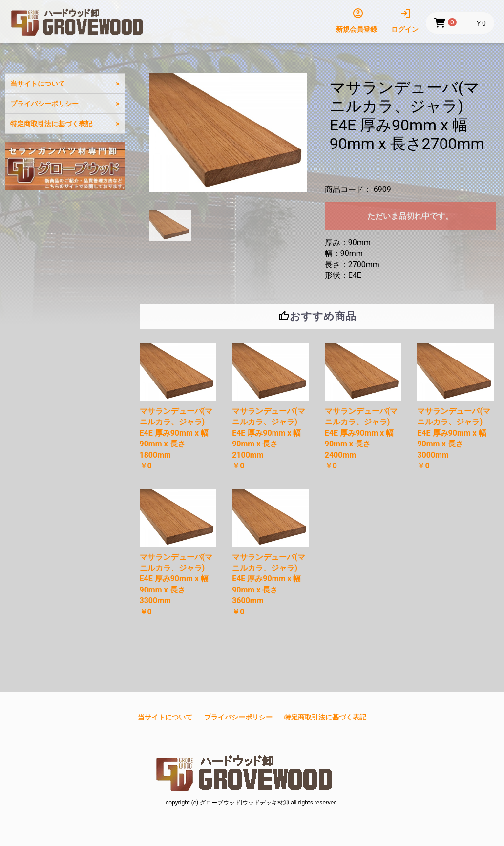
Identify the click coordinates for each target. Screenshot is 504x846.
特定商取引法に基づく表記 (51, 124)
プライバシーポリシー (44, 104)
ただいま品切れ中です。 (410, 216)
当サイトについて (38, 84)
